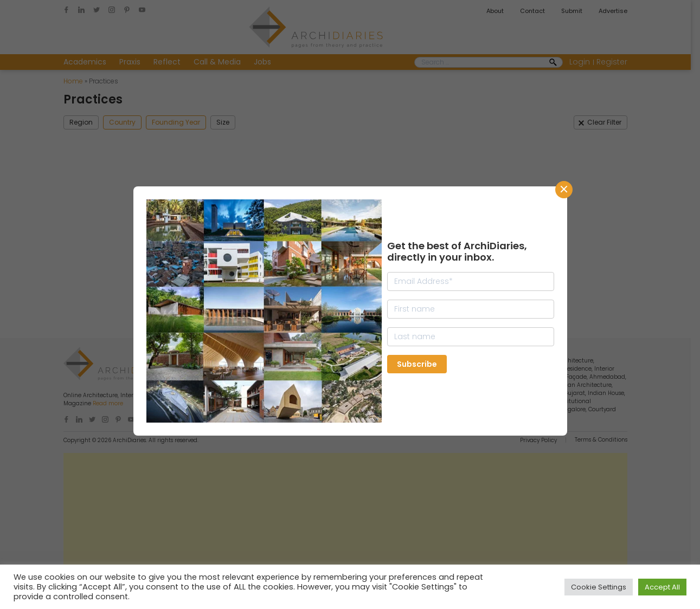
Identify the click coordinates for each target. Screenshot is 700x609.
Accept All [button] (662, 587)
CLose (564, 190)
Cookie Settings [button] (599, 587)
